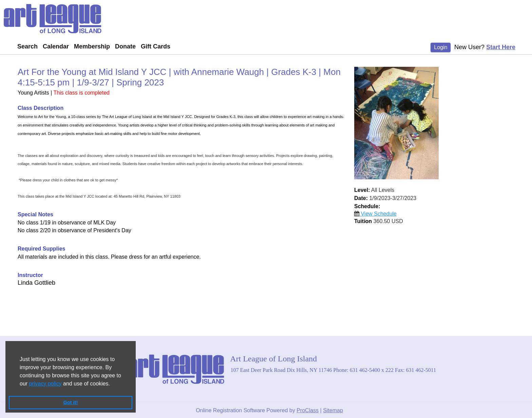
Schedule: (367, 206)
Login (441, 47)
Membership (92, 46)
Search (27, 46)
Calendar (56, 46)
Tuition (363, 221)
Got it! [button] (71, 402)
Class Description (41, 108)
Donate (125, 46)
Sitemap (333, 410)
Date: (361, 198)
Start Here (501, 47)
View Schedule (375, 214)
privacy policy (45, 384)
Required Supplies (41, 249)
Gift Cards (156, 46)
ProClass (308, 410)
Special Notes (35, 214)
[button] (112, 384)
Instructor (30, 275)
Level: (362, 190)
